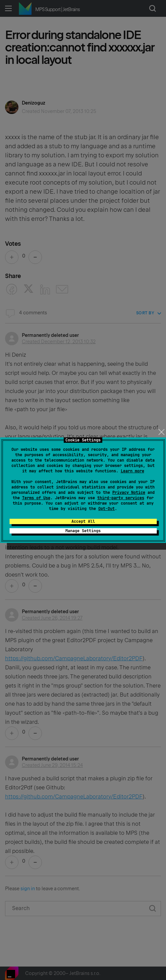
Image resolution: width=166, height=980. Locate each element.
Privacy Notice (129, 493)
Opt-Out (106, 509)
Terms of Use (36, 498)
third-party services (121, 498)
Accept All (83, 521)
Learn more (132, 471)
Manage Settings (83, 531)
